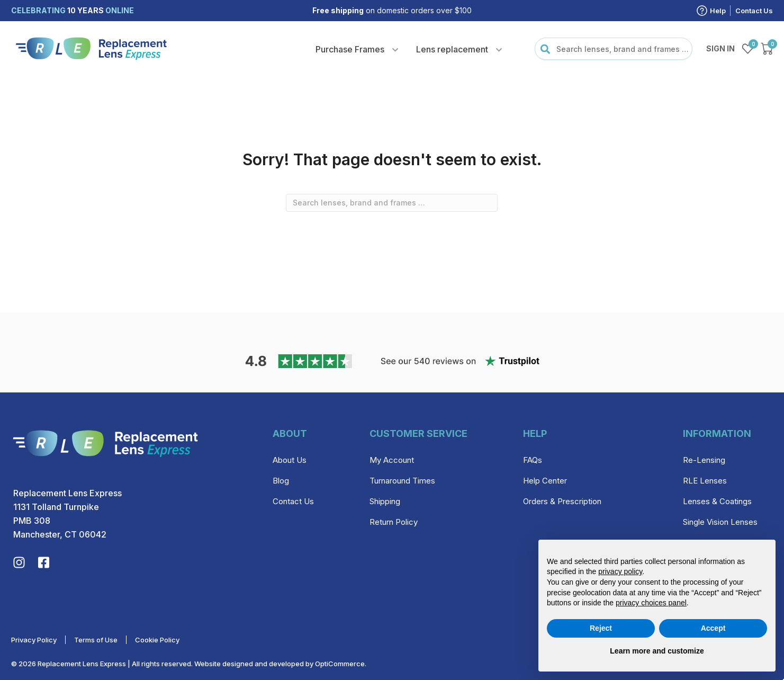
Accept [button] (713, 628)
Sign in (720, 48)
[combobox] (614, 49)
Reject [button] (601, 628)
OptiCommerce (340, 664)
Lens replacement (452, 49)
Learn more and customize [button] (657, 651)
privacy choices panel (651, 603)
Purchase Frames (350, 49)
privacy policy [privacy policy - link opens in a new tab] (620, 571)
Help (718, 11)
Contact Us (754, 11)
